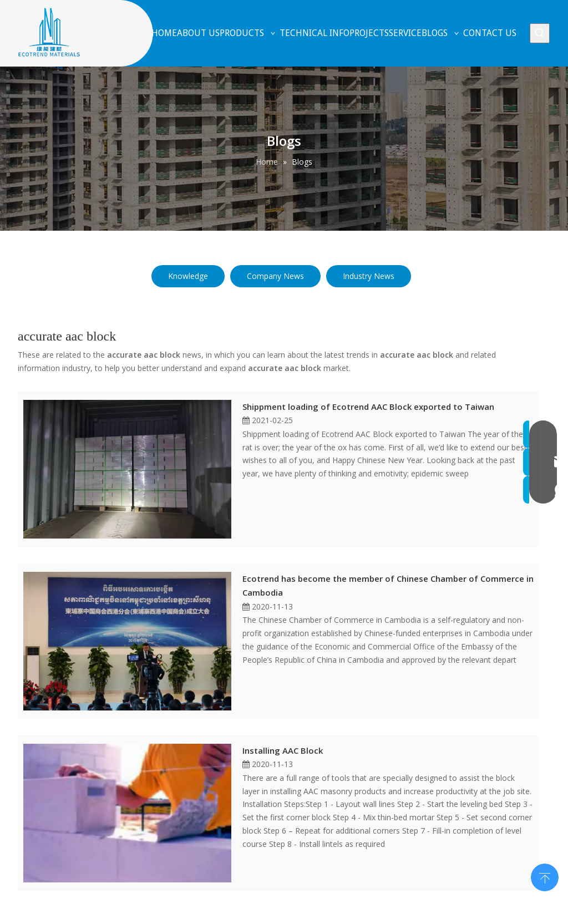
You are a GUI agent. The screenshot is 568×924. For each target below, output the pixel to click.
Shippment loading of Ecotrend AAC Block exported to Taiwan (368, 407)
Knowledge (188, 276)
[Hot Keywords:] (540, 33)
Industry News (369, 276)
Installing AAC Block (283, 750)
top (545, 876)
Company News (275, 276)
